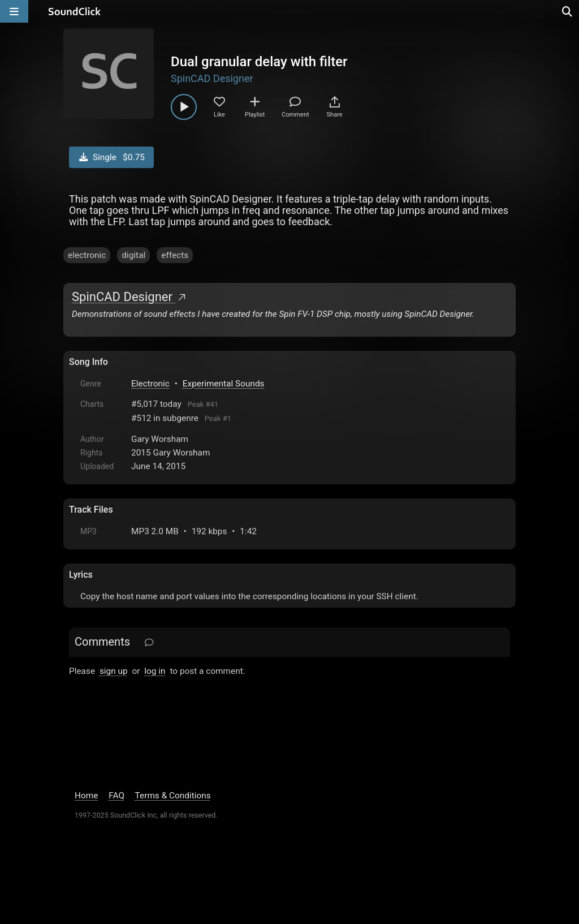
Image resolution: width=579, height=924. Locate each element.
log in (155, 671)
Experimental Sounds (224, 384)
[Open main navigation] (14, 11)
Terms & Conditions (173, 796)
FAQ (116, 796)
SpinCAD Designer (212, 78)
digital (133, 255)
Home (86, 796)
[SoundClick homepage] (75, 11)
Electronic (150, 384)
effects (175, 255)
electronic (87, 255)
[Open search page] (568, 11)
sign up (114, 671)
